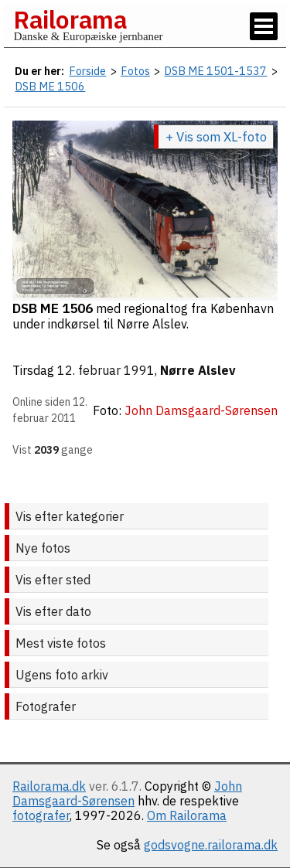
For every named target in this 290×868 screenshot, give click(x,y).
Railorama (70, 19)
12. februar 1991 (106, 370)
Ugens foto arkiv (62, 675)
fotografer (41, 815)
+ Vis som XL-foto (216, 137)
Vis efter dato (53, 611)
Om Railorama (187, 815)
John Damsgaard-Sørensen (127, 793)
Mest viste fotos (61, 643)
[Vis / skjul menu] (264, 26)
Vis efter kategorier (70, 516)
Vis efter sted (53, 580)
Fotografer (46, 706)
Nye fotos (43, 548)
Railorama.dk (49, 786)
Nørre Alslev (198, 370)
